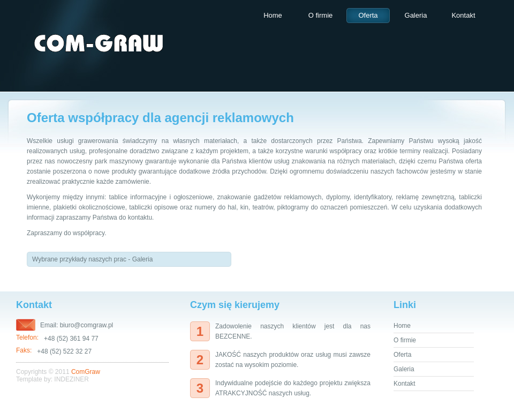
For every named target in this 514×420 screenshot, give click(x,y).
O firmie (321, 15)
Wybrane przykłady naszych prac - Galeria (92, 259)
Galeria (416, 15)
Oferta (368, 15)
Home (273, 15)
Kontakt (463, 15)
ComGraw (86, 372)
